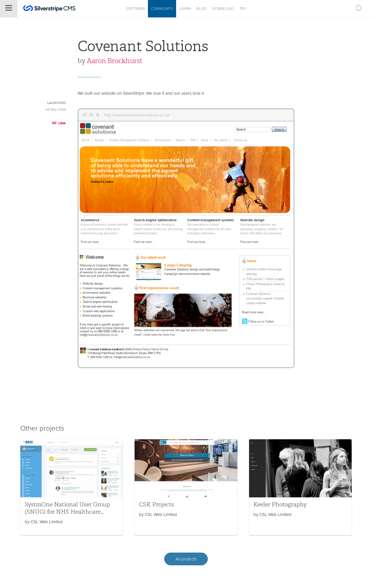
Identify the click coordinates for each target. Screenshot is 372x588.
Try (243, 9)
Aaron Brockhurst (115, 61)
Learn (185, 9)
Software (135, 9)
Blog (201, 9)
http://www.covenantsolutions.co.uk (137, 115)
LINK (59, 123)
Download (223, 9)
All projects (186, 559)
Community (162, 9)
